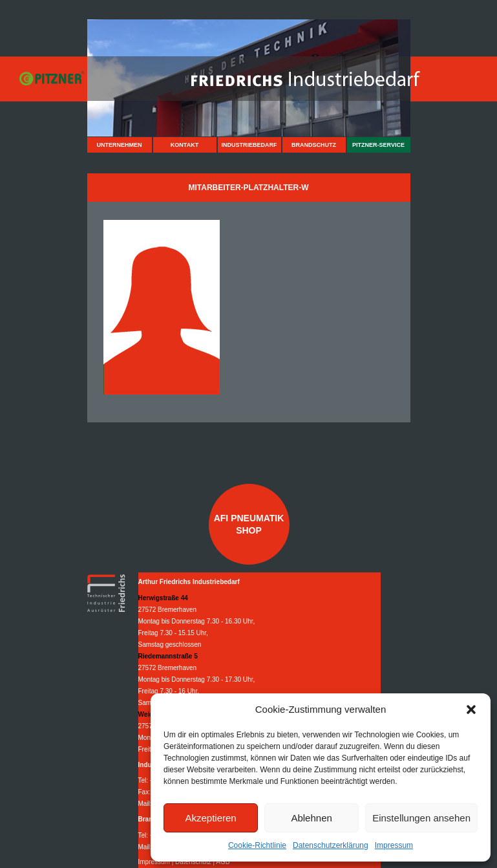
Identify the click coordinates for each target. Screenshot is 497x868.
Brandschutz (314, 145)
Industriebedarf (249, 145)
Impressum (394, 845)
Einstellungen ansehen (421, 818)
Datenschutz (193, 862)
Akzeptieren (210, 818)
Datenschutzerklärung (331, 845)
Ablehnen (311, 818)
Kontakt (185, 145)
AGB (223, 862)
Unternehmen (119, 145)
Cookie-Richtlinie (257, 845)
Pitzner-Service (378, 145)
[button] (471, 710)
